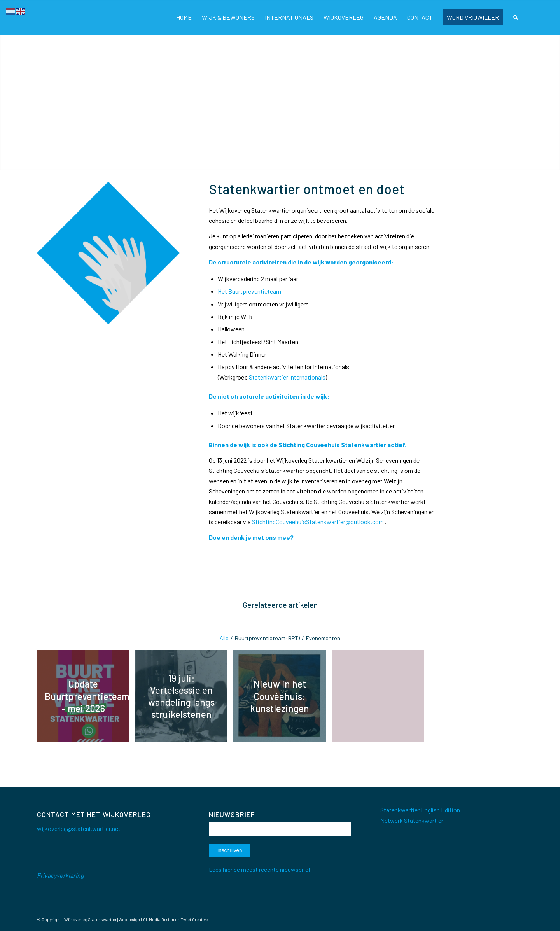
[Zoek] (516, 17)
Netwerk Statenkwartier (412, 820)
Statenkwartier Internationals (287, 377)
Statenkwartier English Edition (420, 810)
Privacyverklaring (60, 875)
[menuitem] (184, 17)
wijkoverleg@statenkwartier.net (79, 829)
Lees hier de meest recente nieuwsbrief (260, 869)
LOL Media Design (157, 920)
